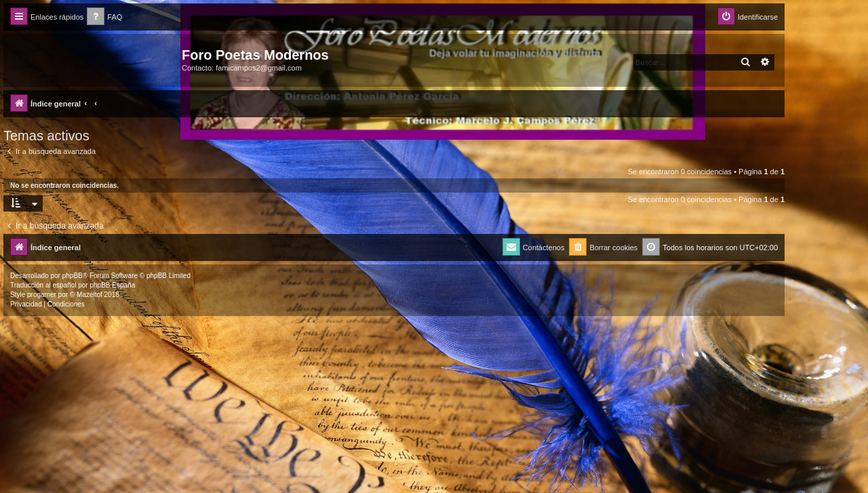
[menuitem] (104, 17)
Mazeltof (90, 295)
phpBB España (112, 285)
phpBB (73, 276)
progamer (42, 295)
